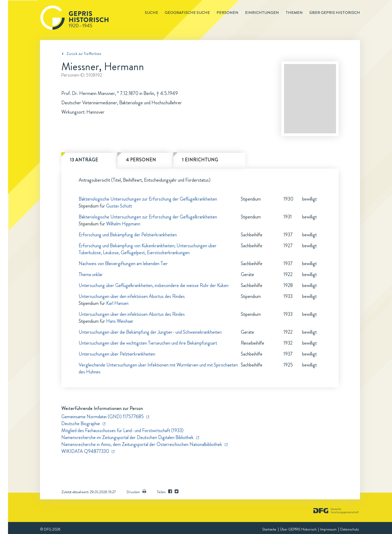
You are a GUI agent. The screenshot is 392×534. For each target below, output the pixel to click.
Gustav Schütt (119, 206)
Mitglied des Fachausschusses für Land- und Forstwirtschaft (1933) (122, 431)
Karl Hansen (117, 303)
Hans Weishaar (120, 321)
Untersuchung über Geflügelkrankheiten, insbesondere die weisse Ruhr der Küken (154, 285)
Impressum (328, 529)
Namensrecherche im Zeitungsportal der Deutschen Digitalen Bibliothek (127, 437)
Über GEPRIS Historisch (298, 529)
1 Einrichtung (200, 160)
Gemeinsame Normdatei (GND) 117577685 (103, 417)
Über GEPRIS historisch (335, 13)
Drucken (136, 492)
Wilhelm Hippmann (123, 224)
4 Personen (141, 160)
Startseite (269, 529)
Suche (151, 13)
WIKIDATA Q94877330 (85, 451)
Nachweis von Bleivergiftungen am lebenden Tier (123, 264)
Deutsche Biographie (81, 424)
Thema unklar (91, 274)
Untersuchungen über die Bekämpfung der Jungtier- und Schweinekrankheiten (150, 332)
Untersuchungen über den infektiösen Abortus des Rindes (132, 296)
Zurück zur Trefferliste (84, 54)
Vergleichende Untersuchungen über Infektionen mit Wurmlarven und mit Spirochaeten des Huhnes (158, 368)
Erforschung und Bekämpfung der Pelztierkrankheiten (128, 235)
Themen (294, 13)
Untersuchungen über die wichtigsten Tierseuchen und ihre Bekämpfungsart (148, 343)
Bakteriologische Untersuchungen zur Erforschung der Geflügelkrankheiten (148, 199)
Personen (227, 13)
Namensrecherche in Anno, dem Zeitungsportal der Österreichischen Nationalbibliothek (142, 444)
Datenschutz (349, 529)
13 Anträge (84, 160)
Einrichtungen (262, 13)
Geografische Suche (187, 13)
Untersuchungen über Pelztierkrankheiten (117, 354)
